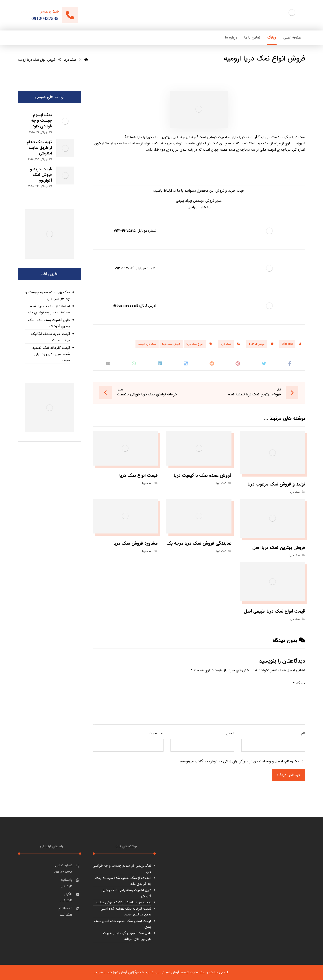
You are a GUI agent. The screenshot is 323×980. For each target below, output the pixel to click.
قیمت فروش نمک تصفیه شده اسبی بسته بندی (123, 924)
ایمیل (230, 733)
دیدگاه (299, 683)
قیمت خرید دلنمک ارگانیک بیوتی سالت (50, 337)
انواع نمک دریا (195, 344)
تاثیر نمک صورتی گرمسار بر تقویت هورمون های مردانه (127, 936)
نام (303, 733)
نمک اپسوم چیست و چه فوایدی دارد (41, 121)
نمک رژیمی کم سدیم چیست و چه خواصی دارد (48, 295)
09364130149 (124, 268)
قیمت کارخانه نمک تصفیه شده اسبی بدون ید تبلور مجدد (51, 354)
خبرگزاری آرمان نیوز (127, 972)
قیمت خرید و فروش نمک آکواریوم (41, 175)
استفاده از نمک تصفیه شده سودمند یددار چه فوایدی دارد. (48, 309)
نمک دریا (226, 344)
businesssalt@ (126, 306)
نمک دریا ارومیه (147, 344)
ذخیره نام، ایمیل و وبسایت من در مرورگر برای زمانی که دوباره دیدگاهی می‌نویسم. (239, 761)
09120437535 (125, 231)
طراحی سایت (219, 972)
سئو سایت (198, 972)
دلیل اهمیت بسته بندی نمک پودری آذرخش (49, 323)
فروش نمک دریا (171, 344)
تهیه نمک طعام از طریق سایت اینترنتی (39, 148)
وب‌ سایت (156, 733)
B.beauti (287, 344)
